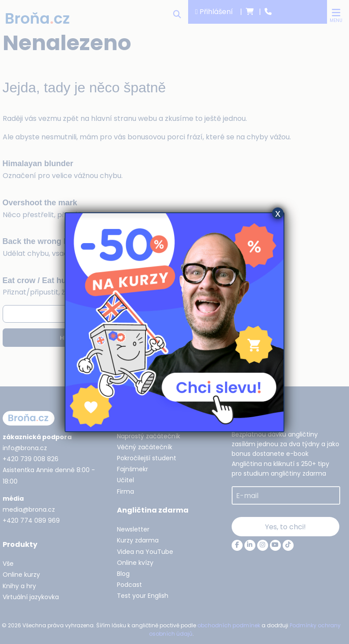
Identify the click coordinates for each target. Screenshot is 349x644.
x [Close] (278, 213)
